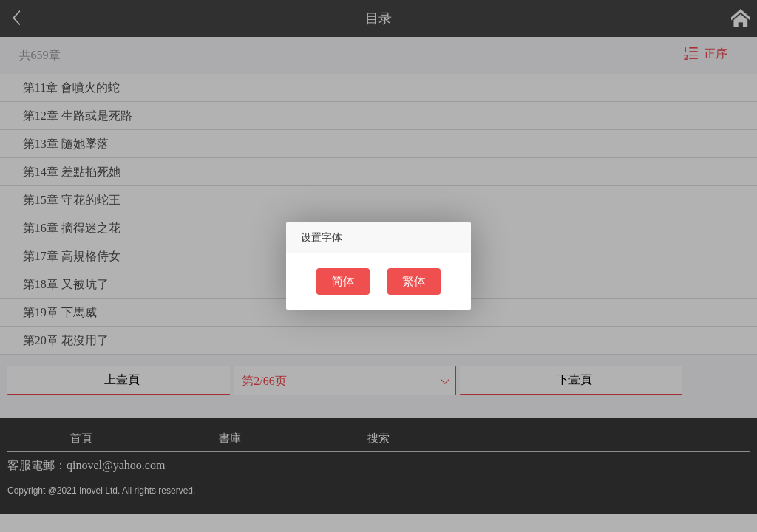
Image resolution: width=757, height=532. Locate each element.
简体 (343, 281)
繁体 (414, 281)
